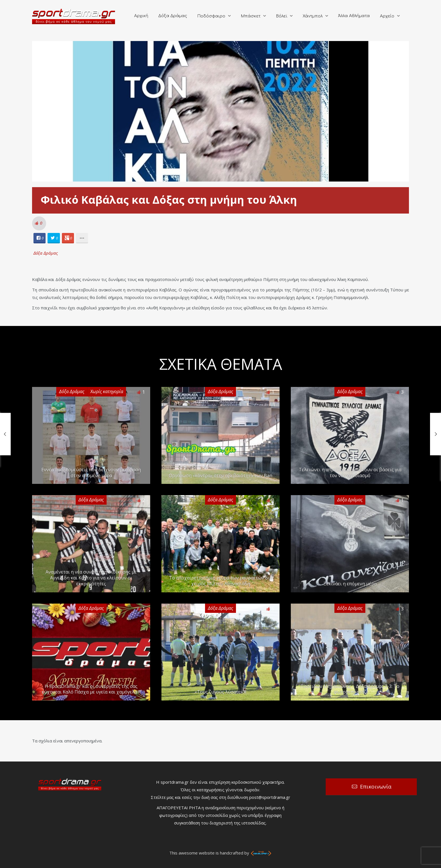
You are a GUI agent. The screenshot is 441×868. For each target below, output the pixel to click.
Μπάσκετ (251, 16)
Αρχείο (387, 16)
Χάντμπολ (313, 16)
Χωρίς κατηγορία (107, 391)
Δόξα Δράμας (173, 16)
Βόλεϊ (282, 16)
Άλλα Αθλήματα (354, 16)
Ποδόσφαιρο (211, 16)
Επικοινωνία (376, 787)
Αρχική (141, 16)
